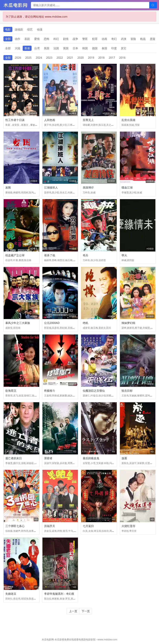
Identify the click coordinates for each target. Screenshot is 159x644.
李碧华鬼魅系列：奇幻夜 (59, 594)
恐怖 (47, 39)
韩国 (85, 48)
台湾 (37, 48)
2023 (49, 58)
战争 (75, 39)
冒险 (133, 39)
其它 (124, 48)
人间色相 (50, 120)
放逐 (124, 458)
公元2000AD (52, 323)
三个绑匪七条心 (15, 526)
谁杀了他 (50, 255)
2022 (60, 58)
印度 (114, 48)
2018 (101, 58)
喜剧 (27, 39)
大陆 (18, 48)
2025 (28, 58)
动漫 (40, 29)
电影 (8, 29)
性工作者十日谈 (15, 120)
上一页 (73, 611)
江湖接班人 (51, 188)
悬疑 (153, 39)
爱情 (37, 39)
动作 (18, 39)
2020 (81, 58)
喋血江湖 (127, 188)
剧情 (66, 39)
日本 (75, 48)
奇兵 (86, 255)
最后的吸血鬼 (91, 458)
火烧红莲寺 (128, 526)
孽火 (124, 255)
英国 (66, 48)
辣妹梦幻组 (128, 323)
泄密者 (48, 458)
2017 (112, 58)
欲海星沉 (11, 391)
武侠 (124, 39)
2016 (122, 58)
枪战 (143, 39)
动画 (104, 39)
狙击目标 (127, 391)
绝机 (86, 323)
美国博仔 (88, 188)
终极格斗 (50, 391)
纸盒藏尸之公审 (15, 255)
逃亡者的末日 (14, 458)
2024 (39, 58)
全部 (8, 39)
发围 (8, 188)
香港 (27, 48)
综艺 (30, 29)
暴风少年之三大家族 (18, 323)
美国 (47, 48)
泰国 (104, 48)
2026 (18, 58)
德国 (95, 48)
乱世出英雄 (128, 120)
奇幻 (114, 39)
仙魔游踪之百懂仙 (94, 391)
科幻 (56, 39)
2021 (70, 58)
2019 (91, 58)
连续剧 (19, 29)
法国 (56, 48)
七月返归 (88, 526)
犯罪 (95, 39)
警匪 (85, 39)
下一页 (86, 611)
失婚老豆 (11, 594)
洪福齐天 (50, 526)
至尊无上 (88, 120)
